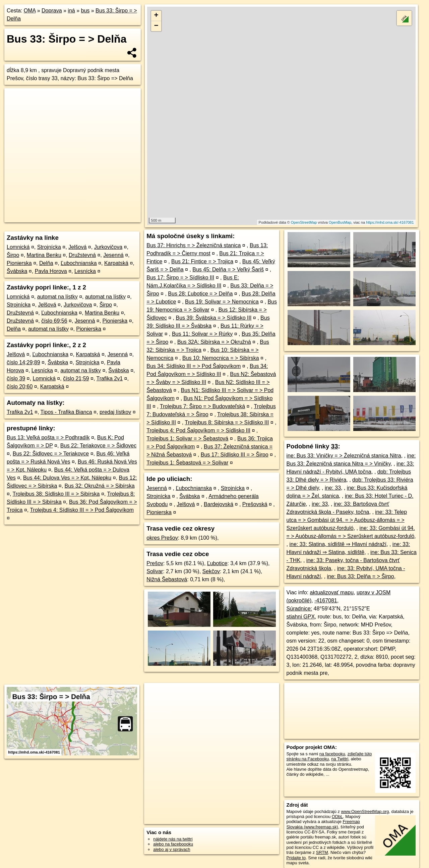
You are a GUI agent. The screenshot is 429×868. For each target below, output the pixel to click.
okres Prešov (162, 538)
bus (85, 11)
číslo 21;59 (76, 378)
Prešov (155, 563)
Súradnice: (299, 609)
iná (71, 11)
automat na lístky (57, 297)
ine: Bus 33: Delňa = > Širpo (361, 576)
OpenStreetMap (304, 222)
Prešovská (255, 504)
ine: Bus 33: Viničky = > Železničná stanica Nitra (344, 456)
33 (335, 446)
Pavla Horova (51, 271)
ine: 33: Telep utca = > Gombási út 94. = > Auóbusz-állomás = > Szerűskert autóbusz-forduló (347, 520)
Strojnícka (49, 247)
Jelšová (77, 247)
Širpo (13, 255)
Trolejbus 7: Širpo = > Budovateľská (202, 406)
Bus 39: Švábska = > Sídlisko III (213, 318)
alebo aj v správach (172, 849)
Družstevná (82, 255)
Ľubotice (217, 563)
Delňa (46, 263)
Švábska (17, 271)
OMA (30, 11)
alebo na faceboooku (173, 844)
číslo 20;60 (20, 387)
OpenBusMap (340, 222)
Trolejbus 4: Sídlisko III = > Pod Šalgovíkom (82, 510)
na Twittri (340, 759)
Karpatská (116, 263)
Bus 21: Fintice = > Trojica (202, 261)
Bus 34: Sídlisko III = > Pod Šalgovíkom (194, 366)
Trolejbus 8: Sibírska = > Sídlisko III (227, 422)
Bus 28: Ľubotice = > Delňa (200, 294)
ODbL (337, 817)
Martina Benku (44, 255)
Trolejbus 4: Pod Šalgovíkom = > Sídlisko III (198, 430)
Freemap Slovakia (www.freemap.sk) (323, 824)
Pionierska (19, 263)
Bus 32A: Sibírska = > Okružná (214, 342)
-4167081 (326, 601)
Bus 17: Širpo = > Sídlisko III (180, 278)
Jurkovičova (108, 247)
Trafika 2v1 (109, 378)
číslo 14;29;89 (23, 362)
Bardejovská (219, 504)
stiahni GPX (301, 617)
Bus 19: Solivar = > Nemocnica (222, 302)
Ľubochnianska (79, 263)
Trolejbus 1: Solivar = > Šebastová (187, 439)
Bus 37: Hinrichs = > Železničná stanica (194, 245)
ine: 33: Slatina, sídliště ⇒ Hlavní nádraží (338, 544)
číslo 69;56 (54, 321)
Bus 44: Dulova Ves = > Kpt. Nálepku (67, 478)
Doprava (52, 11)
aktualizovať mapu (332, 592)
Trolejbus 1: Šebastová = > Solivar (187, 463)
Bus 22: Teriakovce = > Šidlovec (98, 446)
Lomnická (18, 247)
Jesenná (113, 255)
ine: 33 (333, 488)
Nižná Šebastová (167, 579)
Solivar (155, 571)
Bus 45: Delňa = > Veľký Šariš (228, 269)
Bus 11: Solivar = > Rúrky (202, 334)
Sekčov (211, 571)
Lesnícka (85, 271)
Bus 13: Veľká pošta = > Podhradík (48, 438)
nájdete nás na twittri (173, 839)
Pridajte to (296, 858)
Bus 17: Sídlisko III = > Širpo (235, 455)
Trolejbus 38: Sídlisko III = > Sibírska (56, 494)
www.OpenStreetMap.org (365, 811)
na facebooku (332, 754)
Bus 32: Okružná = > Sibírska (100, 486)
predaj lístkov (115, 412)
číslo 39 (16, 378)
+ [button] (156, 16)
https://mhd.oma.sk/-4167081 (390, 222)
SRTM (322, 852)
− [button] (156, 26)
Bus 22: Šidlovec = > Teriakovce (51, 454)
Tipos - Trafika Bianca (66, 412)
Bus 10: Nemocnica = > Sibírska (221, 358)
